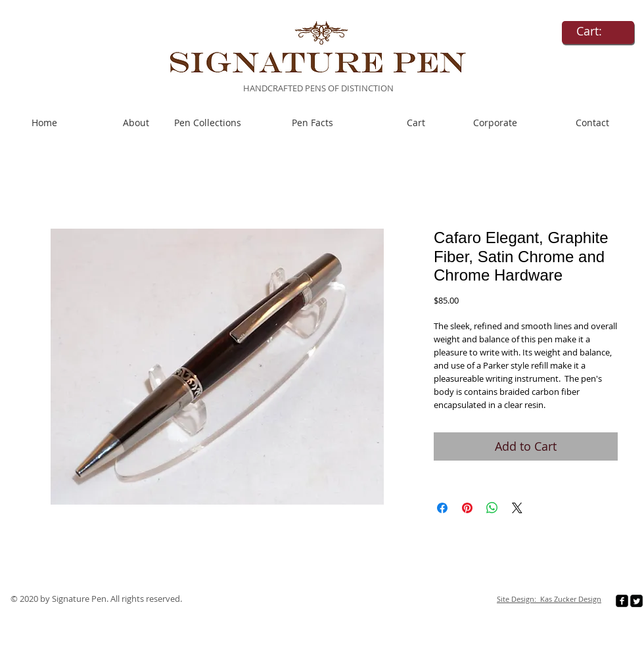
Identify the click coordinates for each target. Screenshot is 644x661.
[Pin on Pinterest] (467, 508)
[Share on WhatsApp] (492, 508)
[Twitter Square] (636, 601)
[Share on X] (517, 508)
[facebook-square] (622, 601)
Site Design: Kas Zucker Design (549, 599)
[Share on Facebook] (442, 508)
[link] (598, 31)
